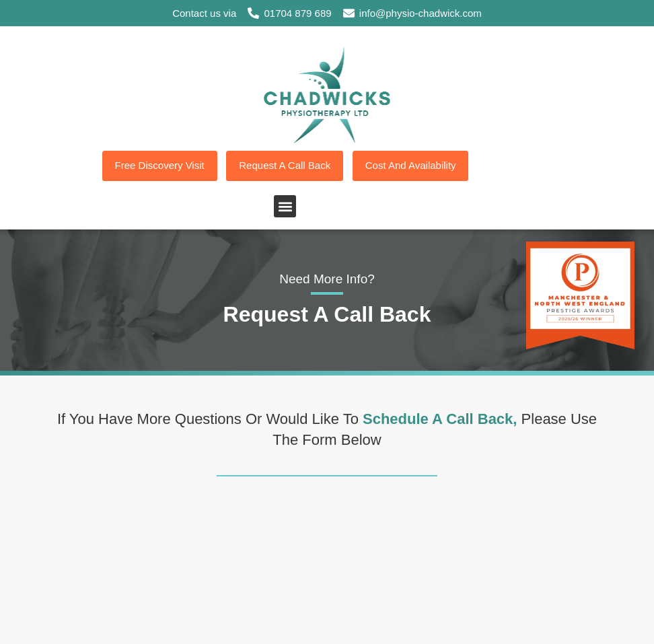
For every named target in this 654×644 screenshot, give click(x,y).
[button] (285, 207)
